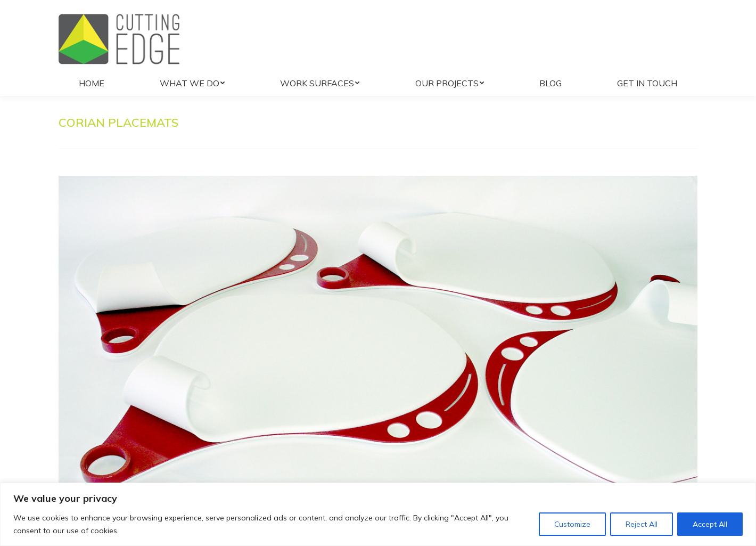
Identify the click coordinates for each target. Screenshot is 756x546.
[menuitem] (92, 83)
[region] (378, 514)
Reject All (642, 524)
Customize (572, 524)
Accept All (710, 524)
